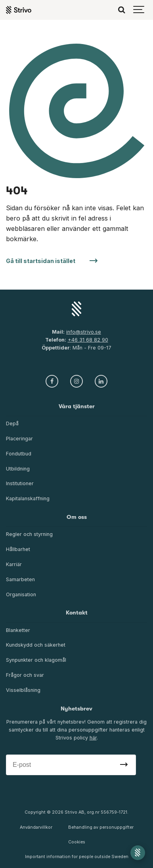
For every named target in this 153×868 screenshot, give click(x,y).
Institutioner (20, 483)
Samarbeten (20, 579)
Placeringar (19, 439)
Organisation (21, 594)
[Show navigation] (139, 10)
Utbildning (18, 469)
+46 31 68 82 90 (88, 340)
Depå (12, 423)
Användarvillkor (36, 827)
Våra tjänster (77, 406)
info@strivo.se (84, 332)
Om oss (77, 517)
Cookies (77, 842)
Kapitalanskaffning (28, 498)
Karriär (14, 564)
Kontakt (77, 613)
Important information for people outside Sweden (77, 857)
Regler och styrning (29, 534)
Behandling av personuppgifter (101, 827)
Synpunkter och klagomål (36, 660)
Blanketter (18, 630)
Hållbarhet (18, 549)
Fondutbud (19, 454)
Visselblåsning (23, 690)
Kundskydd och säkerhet (36, 645)
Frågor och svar (25, 675)
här (93, 738)
